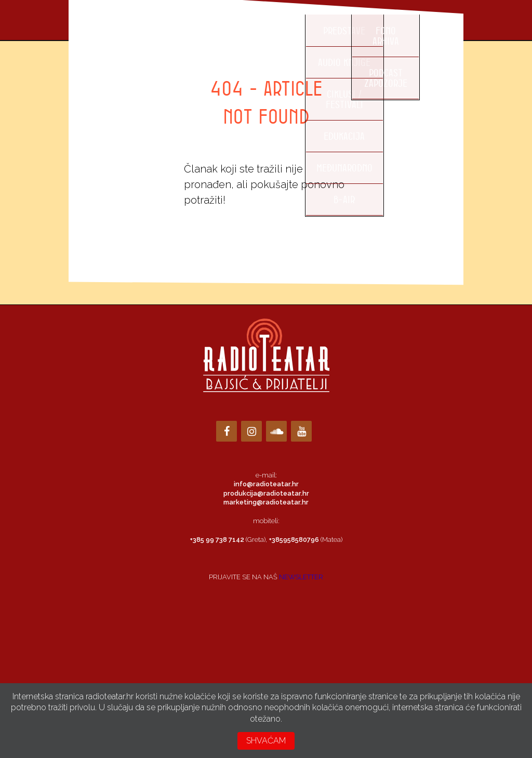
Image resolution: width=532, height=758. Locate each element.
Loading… (266, 631)
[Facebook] (227, 431)
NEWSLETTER (301, 577)
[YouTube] (301, 431)
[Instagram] (251, 431)
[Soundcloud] (276, 431)
